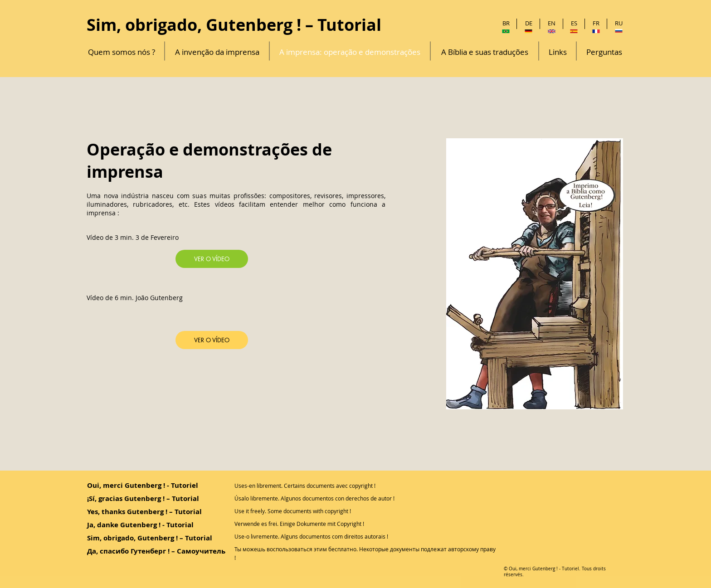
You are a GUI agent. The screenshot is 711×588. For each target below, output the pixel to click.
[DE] (528, 23)
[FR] (596, 23)
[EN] (552, 23)
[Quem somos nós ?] (122, 52)
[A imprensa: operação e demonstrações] (350, 52)
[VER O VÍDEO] (212, 259)
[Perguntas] (604, 52)
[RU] (619, 23)
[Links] (558, 52)
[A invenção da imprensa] (217, 52)
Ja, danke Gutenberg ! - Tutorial (140, 525)
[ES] (574, 23)
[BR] (506, 23)
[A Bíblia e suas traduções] (485, 52)
